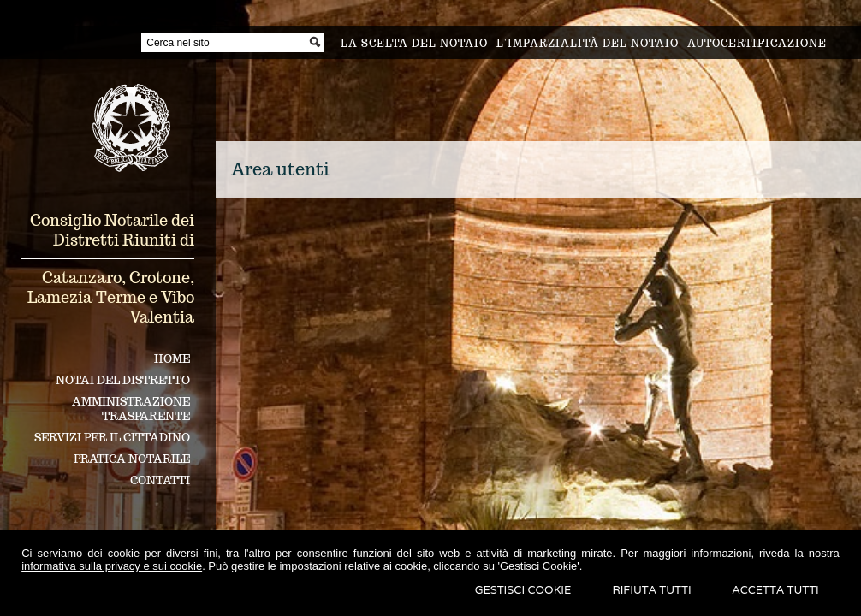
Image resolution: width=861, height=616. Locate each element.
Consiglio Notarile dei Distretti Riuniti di (112, 230)
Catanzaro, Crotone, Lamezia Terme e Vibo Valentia (111, 297)
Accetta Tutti (776, 590)
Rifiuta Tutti (651, 590)
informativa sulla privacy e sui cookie (112, 566)
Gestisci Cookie (523, 590)
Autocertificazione (757, 43)
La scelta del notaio (414, 43)
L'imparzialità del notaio (588, 43)
